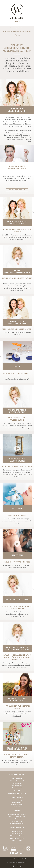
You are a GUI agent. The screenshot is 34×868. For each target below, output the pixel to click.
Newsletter (17, 790)
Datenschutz (24, 859)
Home (12, 28)
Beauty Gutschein (17, 802)
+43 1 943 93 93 (18, 821)
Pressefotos (17, 807)
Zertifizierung (17, 783)
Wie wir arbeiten (17, 779)
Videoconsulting (17, 800)
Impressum (9, 859)
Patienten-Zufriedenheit (17, 781)
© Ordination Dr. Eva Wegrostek (17, 862)
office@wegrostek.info (17, 823)
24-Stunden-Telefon (17, 804)
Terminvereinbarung (17, 190)
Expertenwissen (19, 28)
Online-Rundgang (17, 785)
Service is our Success (17, 794)
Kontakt (17, 810)
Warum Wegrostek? (17, 775)
